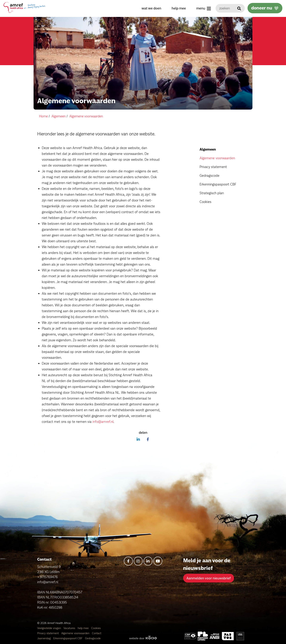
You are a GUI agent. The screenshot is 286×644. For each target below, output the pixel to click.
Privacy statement (213, 167)
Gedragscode (209, 175)
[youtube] (158, 561)
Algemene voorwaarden (217, 158)
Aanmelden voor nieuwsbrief (209, 578)
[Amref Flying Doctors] (203, 636)
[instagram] (138, 561)
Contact (97, 633)
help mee (178, 8)
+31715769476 (47, 577)
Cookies (205, 202)
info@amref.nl (103, 422)
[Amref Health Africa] (190, 636)
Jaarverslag (44, 638)
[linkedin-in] (148, 561)
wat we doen (150, 8)
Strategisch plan (212, 193)
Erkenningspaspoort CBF (218, 184)
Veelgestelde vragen (49, 628)
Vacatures (70, 628)
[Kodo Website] (151, 638)
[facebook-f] (128, 561)
